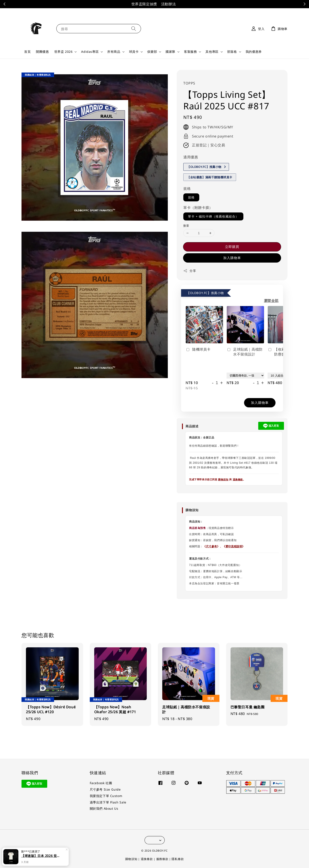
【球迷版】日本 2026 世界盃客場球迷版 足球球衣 (41, 857)
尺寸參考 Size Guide (105, 789)
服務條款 (162, 859)
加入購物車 (232, 258)
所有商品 (114, 52)
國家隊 (170, 52)
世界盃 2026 (64, 52)
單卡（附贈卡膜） (198, 208)
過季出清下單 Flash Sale (108, 802)
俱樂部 (152, 52)
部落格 (232, 52)
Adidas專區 (90, 52)
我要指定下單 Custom (106, 796)
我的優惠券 (254, 52)
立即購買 (232, 247)
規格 (187, 189)
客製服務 (190, 52)
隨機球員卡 (198, 350)
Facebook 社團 (101, 783)
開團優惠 (42, 52)
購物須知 (223, 479)
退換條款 (238, 479)
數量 (186, 226)
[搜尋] (134, 28)
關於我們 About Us (104, 808)
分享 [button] (190, 271)
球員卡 (134, 52)
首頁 (27, 52)
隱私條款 (178, 859)
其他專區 (212, 52)
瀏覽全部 (271, 300)
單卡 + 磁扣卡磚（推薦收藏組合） (213, 216)
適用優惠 (191, 157)
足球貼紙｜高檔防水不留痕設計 (245, 352)
